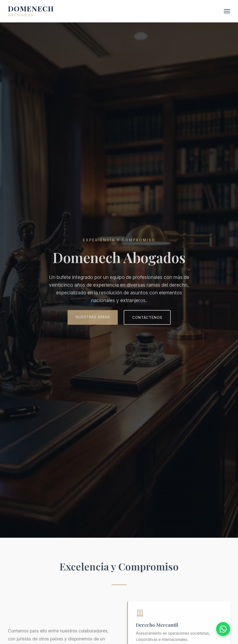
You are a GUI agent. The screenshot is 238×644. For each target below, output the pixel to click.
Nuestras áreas (93, 318)
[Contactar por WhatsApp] (223, 629)
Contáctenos (147, 318)
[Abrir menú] (227, 11)
